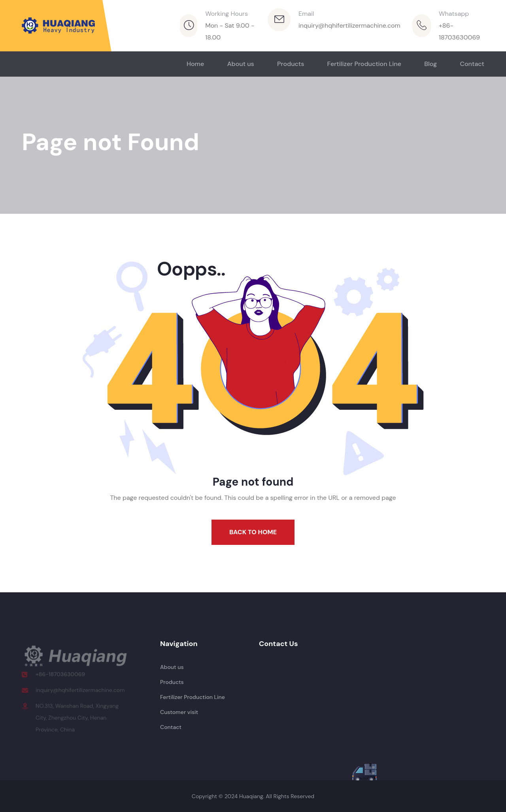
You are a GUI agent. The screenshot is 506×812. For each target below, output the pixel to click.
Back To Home (253, 532)
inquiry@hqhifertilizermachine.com (349, 25)
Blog (430, 64)
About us (241, 64)
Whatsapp (454, 14)
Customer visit (179, 712)
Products (291, 64)
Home (195, 64)
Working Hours (227, 14)
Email (306, 14)
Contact (472, 64)
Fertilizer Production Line (364, 64)
